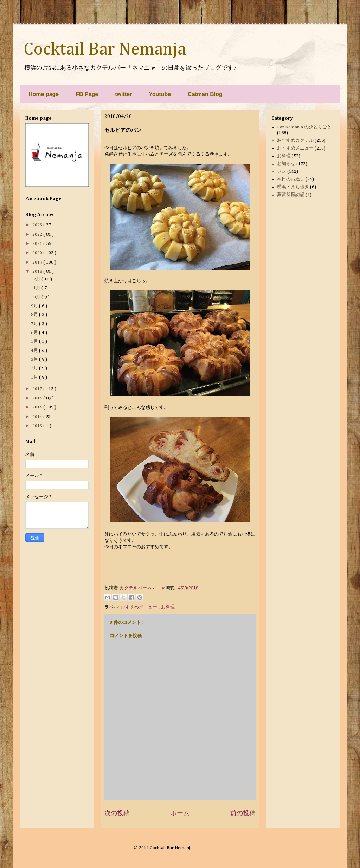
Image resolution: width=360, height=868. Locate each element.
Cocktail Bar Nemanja (105, 50)
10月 (36, 297)
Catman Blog (205, 94)
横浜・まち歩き (293, 187)
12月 (36, 279)
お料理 (168, 607)
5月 (35, 341)
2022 (38, 235)
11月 (36, 288)
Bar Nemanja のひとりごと (304, 127)
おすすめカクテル (295, 141)
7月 (35, 324)
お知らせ (286, 164)
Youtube (160, 94)
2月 (35, 368)
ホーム (180, 813)
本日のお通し (291, 179)
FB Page (87, 94)
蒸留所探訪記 (291, 195)
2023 (38, 225)
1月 (35, 377)
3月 (35, 359)
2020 (38, 253)
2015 (38, 407)
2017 (38, 389)
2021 (38, 244)
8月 (35, 315)
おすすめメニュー (140, 607)
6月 (35, 333)
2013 (38, 426)
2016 (38, 398)
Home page (44, 94)
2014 (38, 417)
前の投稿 (243, 813)
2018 (38, 271)
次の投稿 (117, 813)
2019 (38, 262)
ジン (282, 172)
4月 (35, 351)
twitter (123, 94)
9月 (35, 306)
